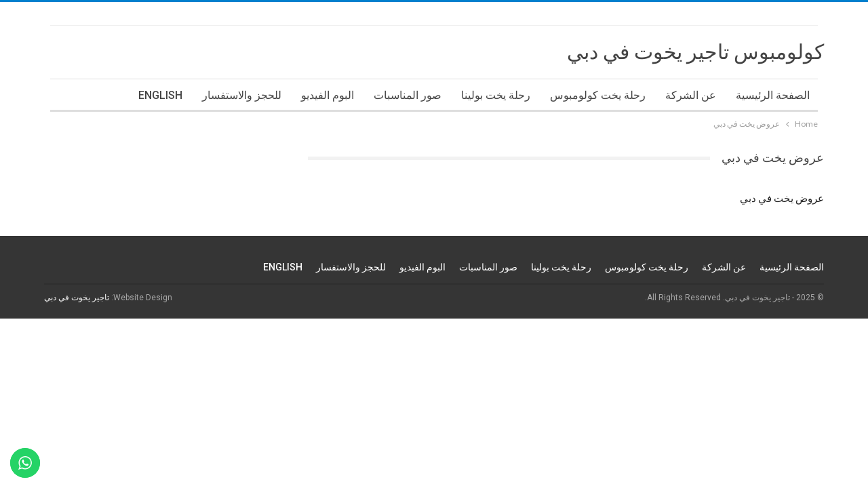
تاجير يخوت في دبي (77, 298)
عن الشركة (691, 95)
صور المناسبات (408, 95)
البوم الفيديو (328, 95)
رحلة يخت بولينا (496, 95)
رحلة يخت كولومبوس (598, 95)
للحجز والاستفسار (242, 95)
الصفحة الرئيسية (773, 95)
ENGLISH (160, 95)
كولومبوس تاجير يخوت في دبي (695, 52)
